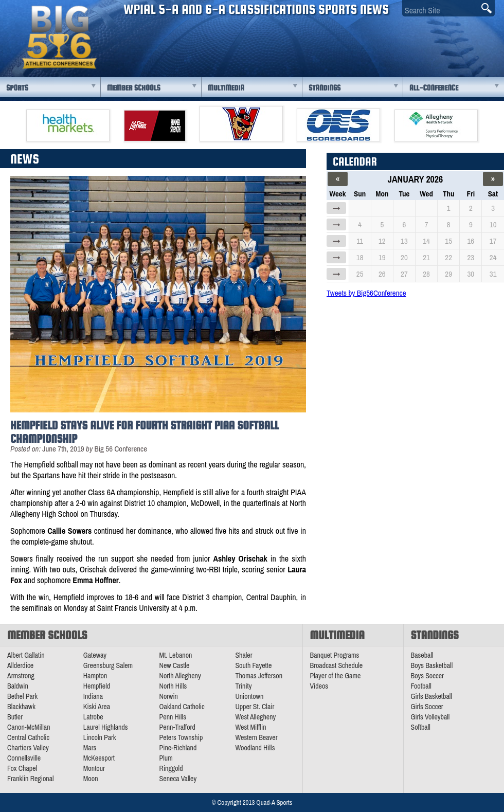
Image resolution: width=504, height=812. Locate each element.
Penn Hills (173, 717)
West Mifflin (250, 727)
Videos (319, 686)
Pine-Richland (178, 748)
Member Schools (134, 88)
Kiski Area (97, 707)
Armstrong (21, 676)
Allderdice (20, 665)
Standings (325, 88)
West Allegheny (255, 717)
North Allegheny (180, 676)
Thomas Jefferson (259, 676)
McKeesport (99, 758)
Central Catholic (28, 737)
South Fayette (253, 665)
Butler (15, 717)
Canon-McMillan (29, 727)
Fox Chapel (22, 768)
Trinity (243, 686)
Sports (17, 88)
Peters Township (181, 737)
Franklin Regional (31, 779)
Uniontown (249, 696)
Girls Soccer (427, 707)
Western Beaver (256, 737)
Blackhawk (21, 707)
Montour (94, 768)
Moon (91, 779)
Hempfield (97, 686)
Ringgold (171, 768)
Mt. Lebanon (176, 655)
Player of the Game (336, 676)
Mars (90, 748)
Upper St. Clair (255, 707)
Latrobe (93, 717)
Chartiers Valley (28, 748)
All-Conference (434, 88)
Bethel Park (22, 696)
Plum (166, 758)
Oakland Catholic (182, 707)
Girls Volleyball (430, 717)
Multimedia (226, 88)
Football (421, 686)
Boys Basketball (432, 665)
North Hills (173, 686)
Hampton (95, 676)
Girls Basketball (431, 696)
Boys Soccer (427, 676)
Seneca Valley (178, 779)
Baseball (422, 655)
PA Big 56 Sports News (59, 37)
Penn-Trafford (177, 727)
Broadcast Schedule (337, 665)
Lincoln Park (100, 737)
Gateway (95, 655)
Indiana (93, 696)
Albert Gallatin (26, 655)
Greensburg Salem (108, 665)
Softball (421, 727)
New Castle (175, 665)
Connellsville (24, 758)
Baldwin (18, 686)
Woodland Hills (255, 748)
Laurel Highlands (106, 727)
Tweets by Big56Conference (366, 293)
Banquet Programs (335, 655)
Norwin (169, 696)
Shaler (244, 655)
